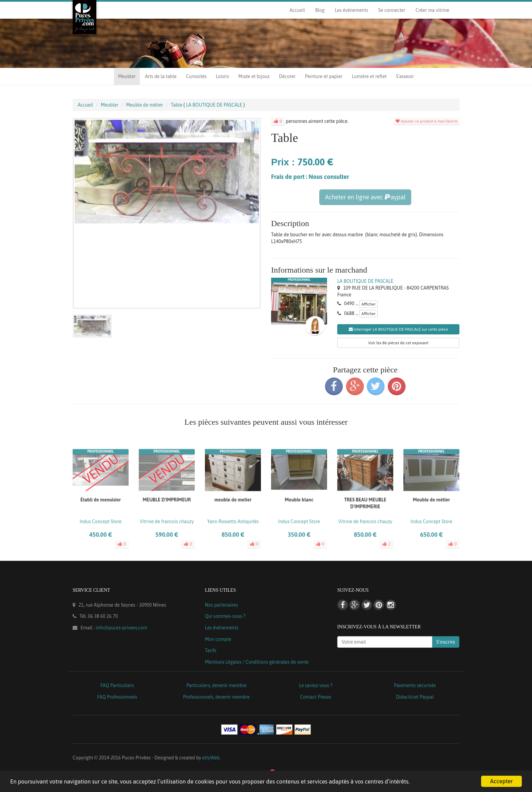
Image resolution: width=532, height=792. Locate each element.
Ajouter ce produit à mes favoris (427, 121)
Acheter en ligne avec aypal (365, 197)
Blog (320, 10)
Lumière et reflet (369, 76)
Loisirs (222, 76)
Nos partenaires (221, 605)
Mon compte (218, 639)
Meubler (127, 76)
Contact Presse (316, 697)
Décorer (287, 76)
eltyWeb (211, 758)
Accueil (297, 10)
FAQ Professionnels (117, 697)
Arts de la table (161, 76)
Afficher (368, 304)
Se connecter (392, 10)
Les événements (351, 10)
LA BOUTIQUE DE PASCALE (365, 281)
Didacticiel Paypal (415, 697)
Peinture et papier (324, 76)
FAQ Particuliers (117, 685)
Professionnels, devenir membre (217, 697)
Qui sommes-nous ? (225, 616)
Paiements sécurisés (415, 685)
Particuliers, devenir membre (216, 685)
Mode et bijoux (254, 76)
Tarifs (211, 650)
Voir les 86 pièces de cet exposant (398, 343)
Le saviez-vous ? (316, 685)
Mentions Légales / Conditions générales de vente (257, 662)
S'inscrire (446, 642)
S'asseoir (405, 76)
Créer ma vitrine (432, 10)
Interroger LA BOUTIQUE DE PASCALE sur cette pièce (398, 329)
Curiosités (196, 76)
